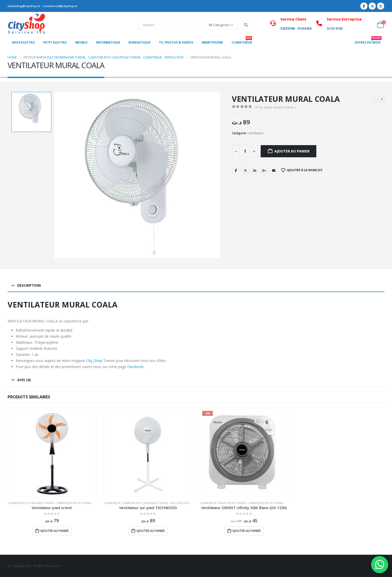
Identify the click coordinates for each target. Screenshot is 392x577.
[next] (382, 99)
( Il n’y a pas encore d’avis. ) (275, 107)
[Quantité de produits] (245, 151)
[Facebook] (364, 6)
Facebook (236, 170)
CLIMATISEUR (242, 41)
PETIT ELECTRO (55, 42)
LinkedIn (255, 170)
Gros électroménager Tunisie (191, 503)
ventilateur (256, 133)
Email (274, 170)
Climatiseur (112, 503)
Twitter (245, 170)
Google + (264, 170)
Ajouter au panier (292, 151)
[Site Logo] (27, 25)
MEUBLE (81, 42)
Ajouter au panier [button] (54, 531)
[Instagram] (381, 6)
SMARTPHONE (212, 42)
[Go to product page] (52, 453)
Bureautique (140, 42)
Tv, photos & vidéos (176, 42)
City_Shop (94, 361)
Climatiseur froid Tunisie (73, 503)
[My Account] (369, 25)
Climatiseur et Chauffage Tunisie (31, 503)
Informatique (108, 42)
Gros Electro (23, 42)
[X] (372, 6)
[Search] (246, 25)
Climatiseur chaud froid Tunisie (223, 503)
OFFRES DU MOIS (368, 41)
